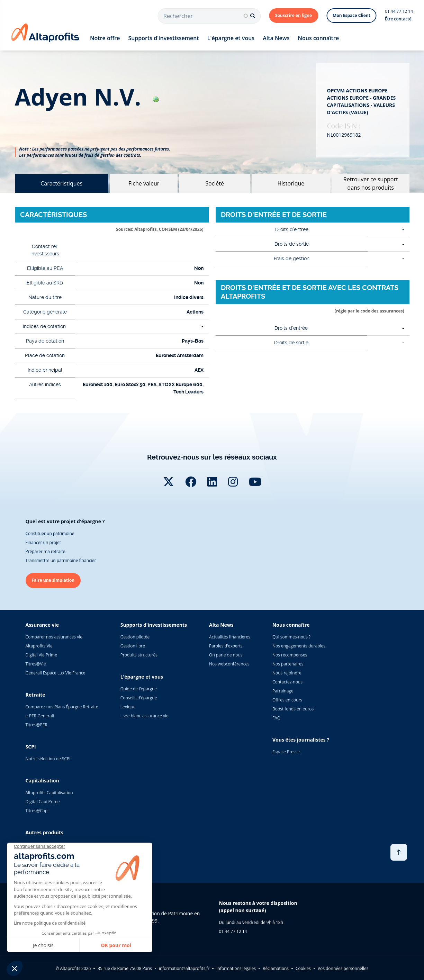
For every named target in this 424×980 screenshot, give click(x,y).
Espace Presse (286, 752)
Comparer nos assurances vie (54, 637)
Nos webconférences (229, 664)
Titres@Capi (37, 811)
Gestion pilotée (135, 637)
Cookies (303, 968)
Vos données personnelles (343, 968)
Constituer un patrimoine (50, 533)
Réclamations (276, 968)
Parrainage (283, 691)
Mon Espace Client (351, 15)
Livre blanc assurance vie (145, 716)
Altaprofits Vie (39, 646)
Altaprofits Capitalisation (49, 793)
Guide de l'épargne (139, 689)
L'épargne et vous (231, 38)
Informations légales (236, 968)
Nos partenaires (288, 664)
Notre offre (105, 38)
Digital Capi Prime (43, 802)
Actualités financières (230, 637)
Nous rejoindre (287, 673)
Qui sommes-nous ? (291, 637)
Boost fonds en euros (293, 709)
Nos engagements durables (299, 646)
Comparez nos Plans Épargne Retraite (62, 707)
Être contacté (398, 19)
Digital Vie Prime (41, 655)
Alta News (276, 38)
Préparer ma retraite (46, 551)
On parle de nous (226, 655)
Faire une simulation (53, 580)
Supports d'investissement (163, 38)
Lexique (128, 707)
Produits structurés (139, 655)
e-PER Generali (40, 716)
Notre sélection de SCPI (48, 759)
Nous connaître (319, 38)
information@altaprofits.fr (184, 968)
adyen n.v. (87, 97)
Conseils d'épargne (139, 698)
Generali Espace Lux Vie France (56, 673)
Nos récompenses (290, 655)
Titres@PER (37, 725)
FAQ (276, 718)
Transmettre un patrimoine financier (61, 560)
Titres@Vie (36, 664)
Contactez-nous (287, 682)
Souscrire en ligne (294, 15)
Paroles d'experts (226, 646)
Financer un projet (43, 542)
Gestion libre (133, 646)
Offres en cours (287, 700)
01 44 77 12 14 (399, 11)
